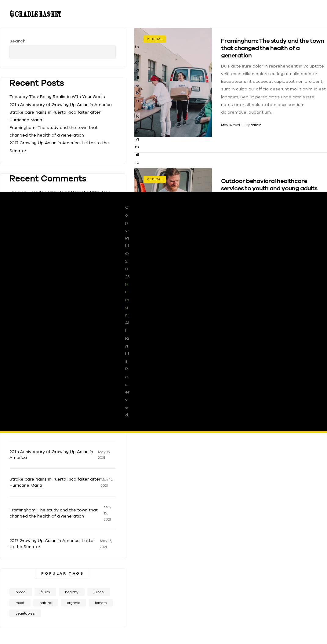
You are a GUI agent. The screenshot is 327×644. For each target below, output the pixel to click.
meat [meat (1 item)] (20, 603)
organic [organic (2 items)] (74, 603)
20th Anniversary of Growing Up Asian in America (51, 455)
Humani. (127, 300)
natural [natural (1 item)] (46, 603)
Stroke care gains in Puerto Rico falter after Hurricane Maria (55, 482)
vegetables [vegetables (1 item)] (25, 613)
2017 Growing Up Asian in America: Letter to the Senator (52, 543)
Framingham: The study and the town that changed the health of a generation (54, 513)
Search (107, 48)
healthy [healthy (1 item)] (72, 592)
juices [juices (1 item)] (99, 592)
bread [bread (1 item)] (21, 592)
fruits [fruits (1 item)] (45, 592)
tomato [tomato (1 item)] (101, 603)
